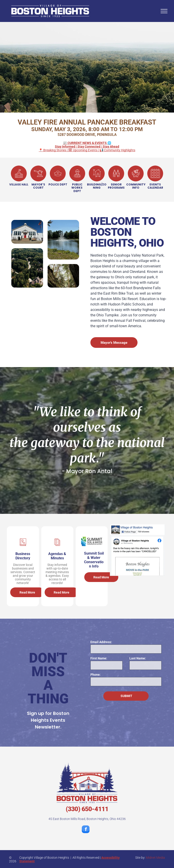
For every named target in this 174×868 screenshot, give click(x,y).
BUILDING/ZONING (97, 186)
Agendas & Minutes (57, 556)
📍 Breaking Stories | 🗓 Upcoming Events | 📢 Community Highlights (87, 147)
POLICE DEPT (58, 184)
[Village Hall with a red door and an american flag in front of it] (27, 232)
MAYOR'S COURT (38, 186)
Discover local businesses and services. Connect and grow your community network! (23, 574)
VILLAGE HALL (19, 184)
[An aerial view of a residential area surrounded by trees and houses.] (27, 268)
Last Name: (138, 658)
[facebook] (86, 830)
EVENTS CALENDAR (155, 186)
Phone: (95, 675)
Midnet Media (155, 858)
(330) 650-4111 (87, 809)
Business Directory (23, 556)
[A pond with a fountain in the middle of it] (63, 240)
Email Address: (101, 642)
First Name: (99, 658)
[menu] (164, 11)
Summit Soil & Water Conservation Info (94, 560)
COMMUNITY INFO (136, 186)
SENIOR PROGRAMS (116, 186)
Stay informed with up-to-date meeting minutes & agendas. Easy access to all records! (57, 574)
